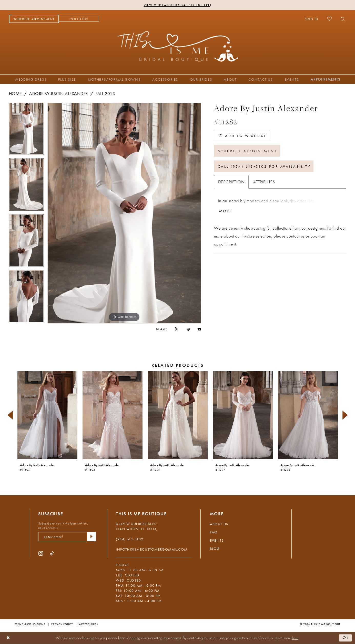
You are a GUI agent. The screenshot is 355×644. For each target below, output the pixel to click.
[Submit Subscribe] (92, 537)
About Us (219, 524)
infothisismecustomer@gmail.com (152, 549)
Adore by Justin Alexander (59, 93)
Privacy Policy (62, 624)
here (295, 638)
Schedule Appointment (248, 151)
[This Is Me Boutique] (177, 46)
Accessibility (89, 624)
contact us (296, 236)
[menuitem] (34, 19)
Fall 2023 (105, 93)
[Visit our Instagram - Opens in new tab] (41, 553)
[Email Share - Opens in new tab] (199, 329)
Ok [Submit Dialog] (346, 638)
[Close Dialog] (8, 638)
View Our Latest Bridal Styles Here (177, 5)
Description (231, 182)
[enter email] (67, 537)
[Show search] (341, 19)
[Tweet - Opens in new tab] (177, 329)
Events (217, 540)
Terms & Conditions (30, 624)
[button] (312, 19)
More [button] (226, 211)
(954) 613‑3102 (130, 539)
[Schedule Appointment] (34, 19)
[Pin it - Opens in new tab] (188, 329)
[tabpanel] (26, 131)
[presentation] (47, 415)
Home (15, 93)
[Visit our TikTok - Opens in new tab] (52, 553)
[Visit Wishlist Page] (329, 19)
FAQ (214, 532)
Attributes (264, 182)
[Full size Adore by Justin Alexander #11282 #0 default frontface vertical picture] (124, 213)
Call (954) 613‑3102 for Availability (264, 166)
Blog (215, 549)
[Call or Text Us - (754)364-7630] (79, 19)
